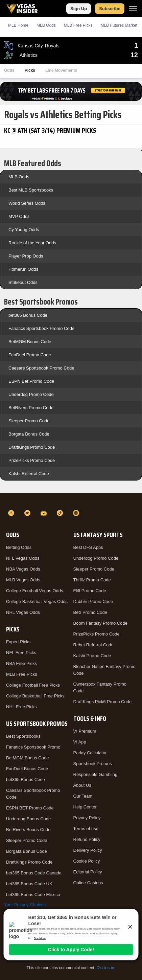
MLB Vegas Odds (23, 580)
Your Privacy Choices (25, 905)
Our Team (83, 796)
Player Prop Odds (26, 256)
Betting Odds (19, 547)
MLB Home (18, 25)
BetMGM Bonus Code (30, 342)
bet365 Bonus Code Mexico (33, 895)
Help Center (85, 807)
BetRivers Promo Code (31, 408)
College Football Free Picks (33, 685)
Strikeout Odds (23, 282)
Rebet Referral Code (93, 645)
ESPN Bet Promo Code (31, 381)
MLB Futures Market (119, 25)
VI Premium (85, 731)
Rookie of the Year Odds (32, 243)
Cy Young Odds (24, 230)
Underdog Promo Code (31, 394)
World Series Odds (27, 203)
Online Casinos (88, 883)
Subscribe (110, 9)
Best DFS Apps (88, 547)
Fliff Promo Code (90, 591)
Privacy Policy (87, 818)
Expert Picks (18, 642)
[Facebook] (12, 513)
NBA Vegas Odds (23, 569)
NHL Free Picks (21, 707)
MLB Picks (78, 25)
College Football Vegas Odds (34, 591)
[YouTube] (45, 513)
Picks (30, 70)
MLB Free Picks (22, 674)
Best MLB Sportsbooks (31, 190)
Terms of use (86, 829)
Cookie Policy (87, 861)
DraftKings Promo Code (32, 447)
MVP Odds (19, 216)
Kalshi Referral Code (29, 474)
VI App (80, 742)
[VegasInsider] (71, 501)
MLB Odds (46, 25)
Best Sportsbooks (23, 736)
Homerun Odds (23, 269)
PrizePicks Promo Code (32, 460)
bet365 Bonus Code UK (29, 884)
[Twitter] (28, 513)
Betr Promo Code (90, 612)
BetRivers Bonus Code (28, 830)
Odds (9, 70)
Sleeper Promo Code (29, 421)
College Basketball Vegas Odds (37, 602)
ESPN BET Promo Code (30, 808)
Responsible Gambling (96, 774)
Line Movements (61, 70)
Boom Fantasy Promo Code (100, 623)
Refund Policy (87, 839)
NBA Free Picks (21, 663)
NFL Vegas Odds (23, 558)
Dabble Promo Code (93, 602)
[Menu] (133, 9)
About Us (82, 785)
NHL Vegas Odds (23, 612)
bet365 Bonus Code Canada (34, 873)
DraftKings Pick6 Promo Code (103, 702)
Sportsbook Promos (93, 764)
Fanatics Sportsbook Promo (33, 747)
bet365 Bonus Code (28, 315)
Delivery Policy (88, 850)
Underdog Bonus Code (28, 819)
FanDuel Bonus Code (27, 769)
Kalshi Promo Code (92, 656)
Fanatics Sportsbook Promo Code (41, 328)
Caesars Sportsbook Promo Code (41, 368)
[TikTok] (61, 513)
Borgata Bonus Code (29, 434)
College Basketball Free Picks (35, 696)
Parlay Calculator (90, 753)
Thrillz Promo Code (92, 580)
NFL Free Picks (21, 653)
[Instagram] (77, 513)
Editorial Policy (88, 872)
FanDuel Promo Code (30, 355)
